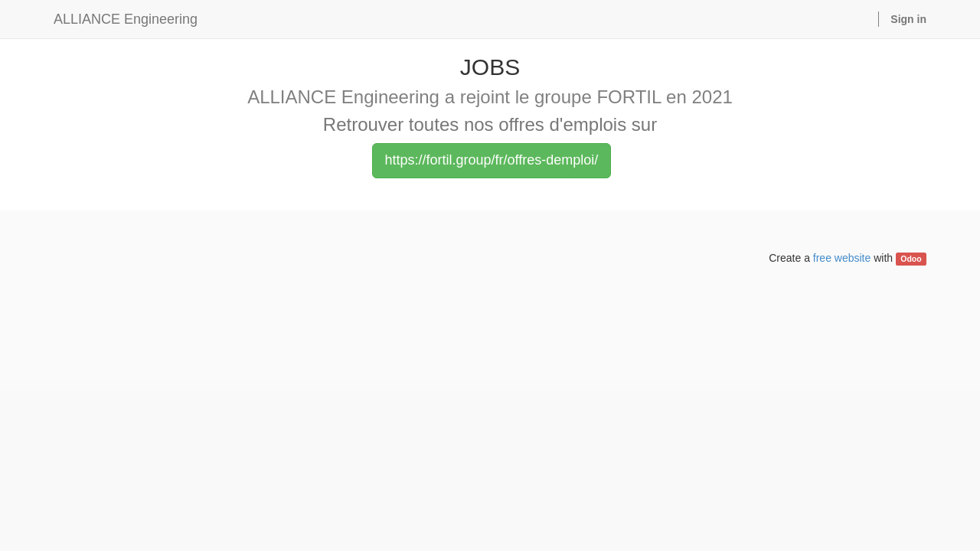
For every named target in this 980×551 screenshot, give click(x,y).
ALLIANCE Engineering (126, 19)
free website (842, 258)
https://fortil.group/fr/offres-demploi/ (492, 160)
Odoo (911, 259)
